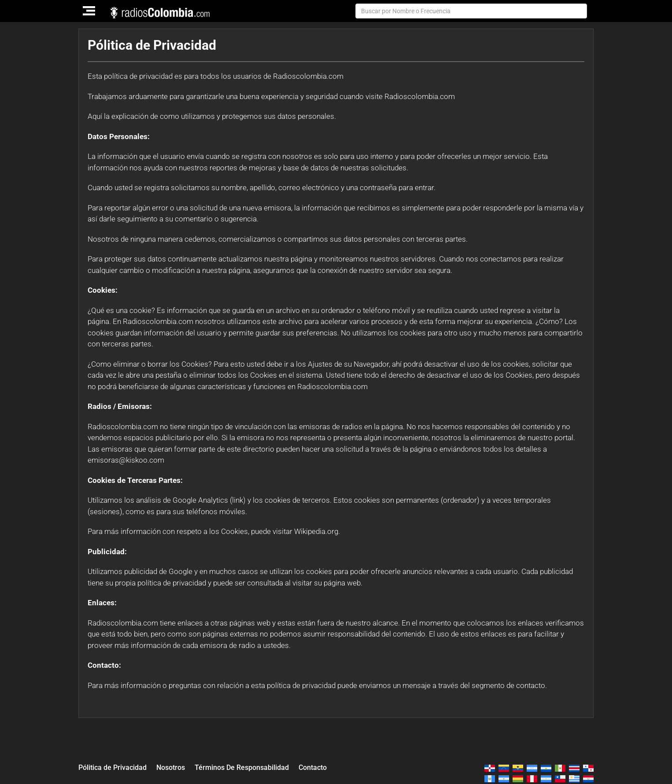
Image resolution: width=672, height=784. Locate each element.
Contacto (326, 767)
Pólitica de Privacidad (114, 767)
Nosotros (176, 767)
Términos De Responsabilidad (251, 767)
